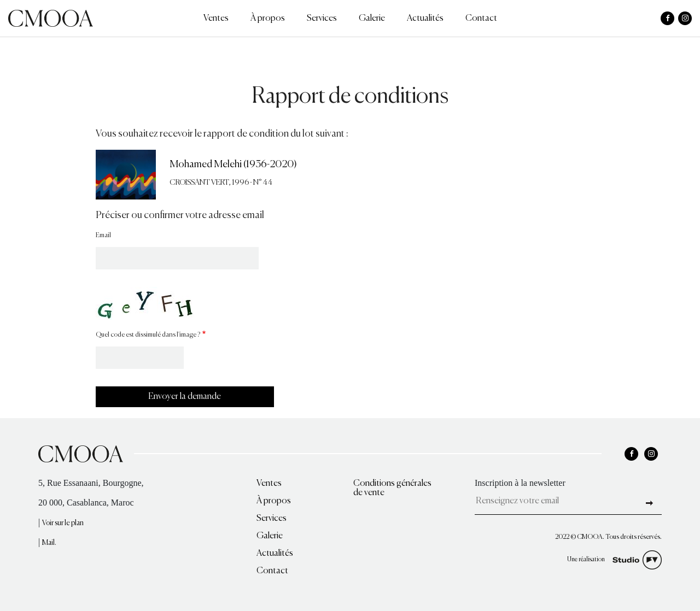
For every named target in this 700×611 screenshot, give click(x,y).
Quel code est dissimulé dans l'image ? (148, 335)
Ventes (216, 19)
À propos (268, 19)
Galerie (372, 19)
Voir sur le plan (63, 523)
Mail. (49, 543)
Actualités (425, 19)
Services (322, 19)
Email (103, 236)
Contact (481, 19)
